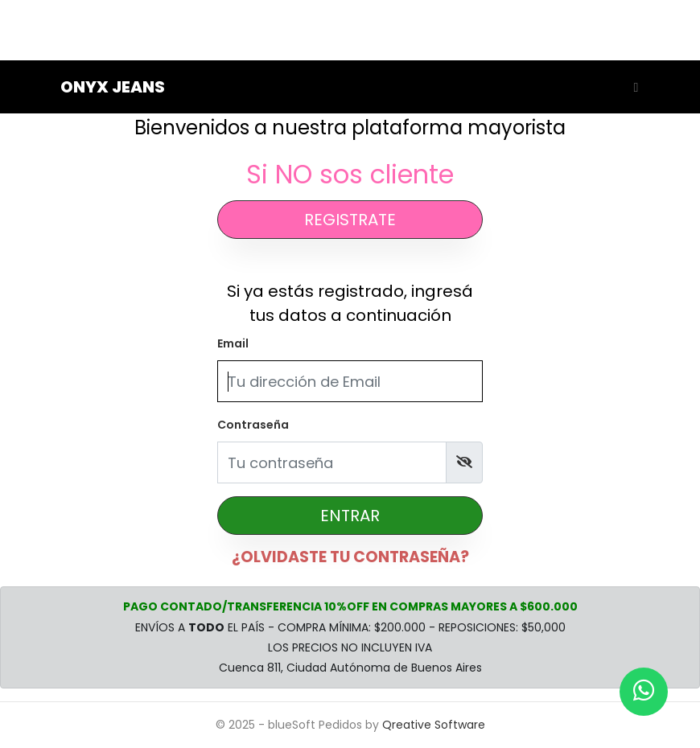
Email (233, 343)
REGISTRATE (350, 220)
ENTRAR (350, 516)
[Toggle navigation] (632, 87)
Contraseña (253, 425)
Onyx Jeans (113, 87)
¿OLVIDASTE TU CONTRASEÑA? (350, 557)
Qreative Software (434, 725)
